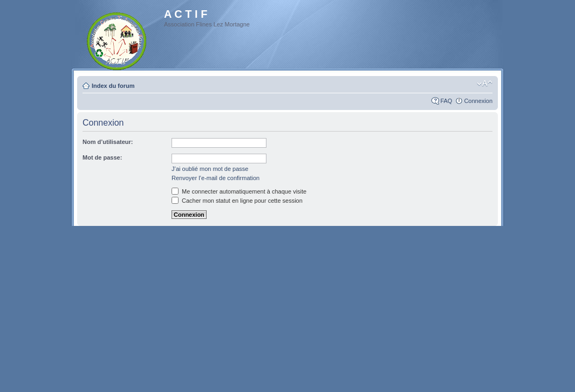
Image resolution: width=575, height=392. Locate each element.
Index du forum (113, 86)
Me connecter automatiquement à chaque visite (239, 191)
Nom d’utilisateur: (108, 142)
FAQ (446, 101)
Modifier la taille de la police (485, 84)
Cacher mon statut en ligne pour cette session (237, 201)
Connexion (478, 101)
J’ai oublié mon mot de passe (210, 169)
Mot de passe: (102, 157)
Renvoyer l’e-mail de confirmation (215, 178)
